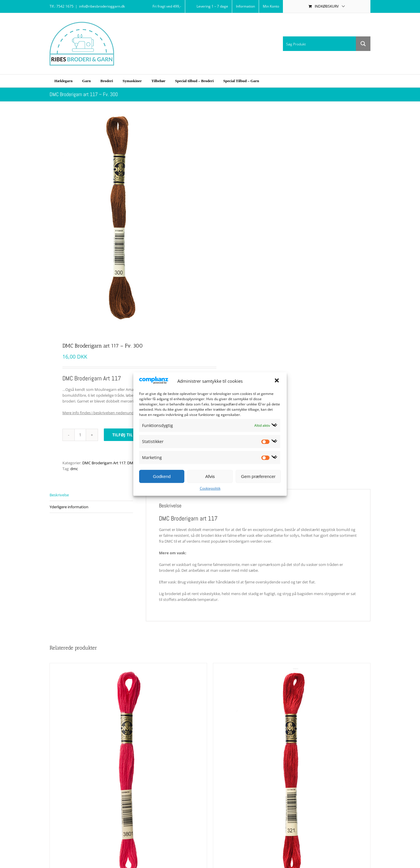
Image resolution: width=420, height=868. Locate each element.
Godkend (162, 476)
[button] (277, 381)
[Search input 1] (320, 44)
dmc (74, 469)
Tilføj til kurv (129, 435)
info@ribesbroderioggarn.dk (102, 6)
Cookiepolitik (210, 488)
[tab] (91, 495)
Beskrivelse (59, 495)
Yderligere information (69, 507)
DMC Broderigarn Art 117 (104, 463)
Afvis (210, 476)
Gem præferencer (258, 476)
